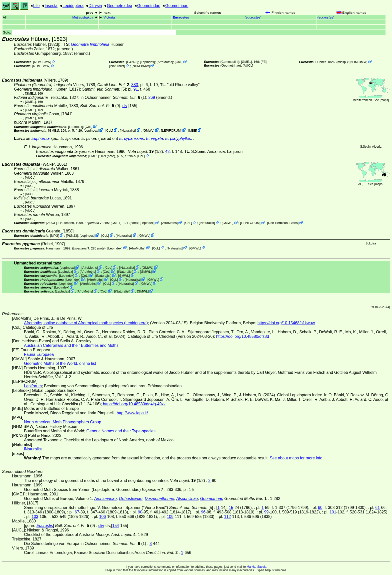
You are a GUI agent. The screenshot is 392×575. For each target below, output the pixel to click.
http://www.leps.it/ (132, 413)
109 (170, 517)
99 (266, 512)
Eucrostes (181, 17)
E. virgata (154, 138)
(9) (100, 106)
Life (36, 6)
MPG (55, 236)
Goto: (89, 32)
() (253, 17)
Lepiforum (33, 386)
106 (103, 517)
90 (140, 512)
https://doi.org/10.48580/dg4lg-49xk (134, 404)
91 (136, 89)
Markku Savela (256, 567)
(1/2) (145, 152)
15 (231, 508)
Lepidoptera (73, 6)
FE (263, 62)
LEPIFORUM (171, 130)
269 (152, 97)
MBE (193, 130)
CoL (179, 62)
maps (384, 100)
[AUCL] (248, 65)
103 (35, 517)
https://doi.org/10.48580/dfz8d (242, 336)
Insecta (51, 6)
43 (167, 152)
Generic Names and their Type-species (121, 431)
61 (377, 508)
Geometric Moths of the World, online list (60, 363)
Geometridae (149, 6)
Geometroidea (119, 6)
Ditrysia (95, 6)
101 (333, 512)
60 (320, 508)
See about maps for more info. (297, 458)
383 (135, 85)
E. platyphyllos (178, 138)
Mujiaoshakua (83, 17)
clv (125, 106)
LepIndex (147, 62)
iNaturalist (117, 66)
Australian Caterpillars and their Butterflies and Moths (71, 345)
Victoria (109, 17)
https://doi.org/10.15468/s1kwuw (286, 323)
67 (77, 512)
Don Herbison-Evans (283, 223)
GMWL (148, 130)
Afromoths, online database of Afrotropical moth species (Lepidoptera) (86, 323)
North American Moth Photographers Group (63, 422)
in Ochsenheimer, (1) (113, 97)
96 (203, 512)
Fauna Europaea (39, 354)
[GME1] (246, 62)
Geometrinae (177, 6)
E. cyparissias (132, 138)
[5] (104, 89)
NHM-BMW (42, 62)
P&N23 (132, 62)
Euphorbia (40, 138)
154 (116, 526)
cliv (101, 526)
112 (228, 517)
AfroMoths (165, 62)
